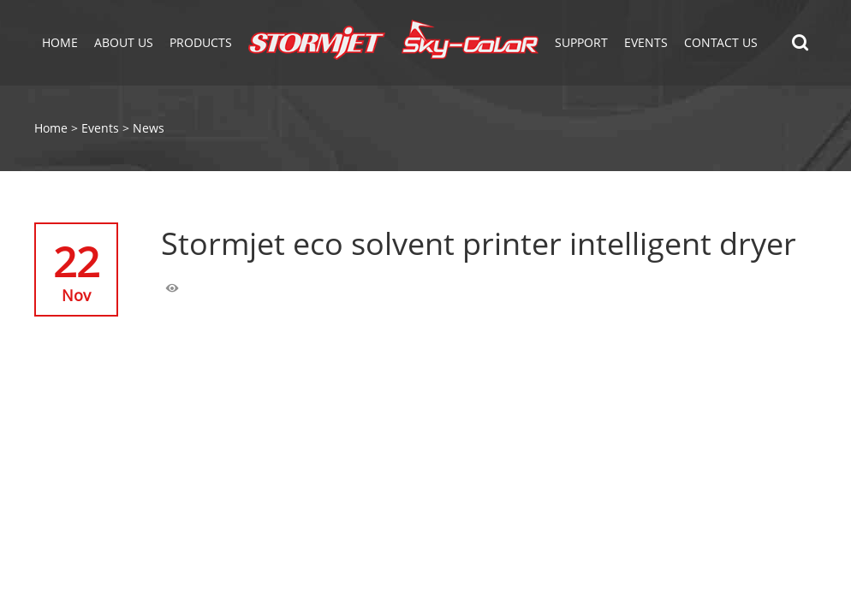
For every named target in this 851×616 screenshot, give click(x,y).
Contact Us (721, 42)
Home (60, 42)
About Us (124, 42)
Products (201, 42)
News (149, 128)
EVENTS (646, 42)
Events (100, 128)
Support (581, 42)
